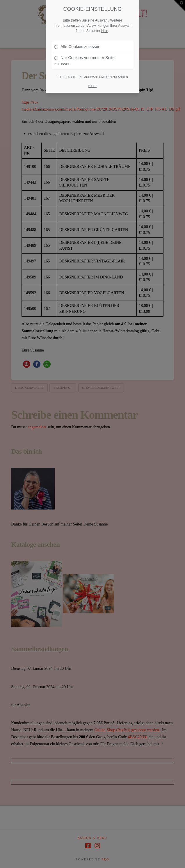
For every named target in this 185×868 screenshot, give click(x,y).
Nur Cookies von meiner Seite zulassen (85, 58)
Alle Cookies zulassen (77, 44)
